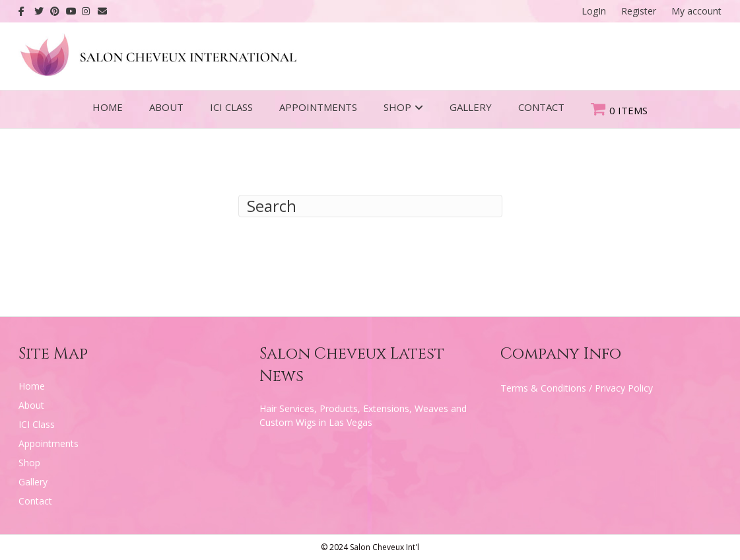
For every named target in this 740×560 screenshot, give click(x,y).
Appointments (318, 107)
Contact (541, 107)
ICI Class (231, 107)
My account (696, 11)
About (166, 107)
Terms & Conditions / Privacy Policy (577, 388)
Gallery (471, 107)
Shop (397, 107)
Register (639, 11)
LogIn (594, 11)
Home (108, 107)
